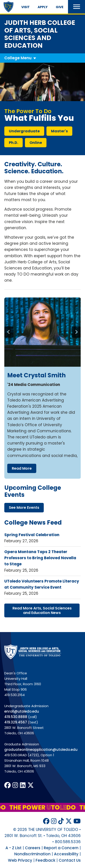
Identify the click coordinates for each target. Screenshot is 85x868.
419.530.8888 (16, 717)
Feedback (45, 860)
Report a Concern (61, 848)
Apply (43, 7)
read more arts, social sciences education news (42, 610)
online (36, 143)
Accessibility (66, 854)
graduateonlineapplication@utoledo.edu (41, 750)
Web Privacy (20, 860)
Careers (33, 848)
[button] (76, 7)
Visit (25, 7)
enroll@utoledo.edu (22, 711)
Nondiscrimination (32, 854)
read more (22, 468)
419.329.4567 (16, 722)
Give (60, 7)
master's (59, 131)
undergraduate (24, 131)
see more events (24, 508)
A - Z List (13, 848)
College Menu (18, 58)
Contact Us (70, 860)
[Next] (76, 332)
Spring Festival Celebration (32, 535)
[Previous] (9, 332)
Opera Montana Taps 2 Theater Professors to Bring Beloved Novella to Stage (40, 558)
